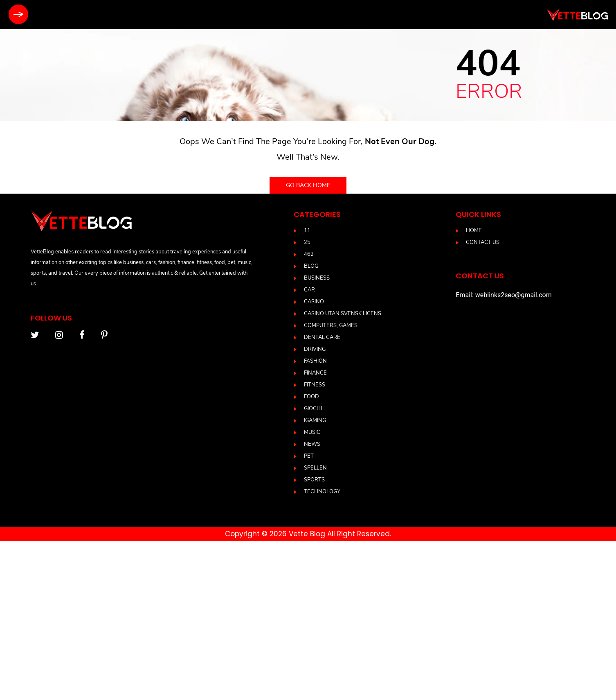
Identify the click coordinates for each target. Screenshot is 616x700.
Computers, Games (331, 325)
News (312, 444)
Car (309, 290)
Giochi (313, 409)
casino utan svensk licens (343, 314)
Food (311, 397)
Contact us (483, 242)
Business (317, 278)
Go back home (308, 185)
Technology (322, 492)
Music (312, 432)
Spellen (315, 468)
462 (309, 254)
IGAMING (315, 420)
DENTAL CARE (322, 337)
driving (315, 349)
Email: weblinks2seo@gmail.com (504, 295)
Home (474, 230)
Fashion (315, 361)
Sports (314, 480)
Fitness (315, 385)
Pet (309, 456)
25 (307, 242)
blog (311, 266)
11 (307, 230)
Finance (315, 373)
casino (314, 302)
